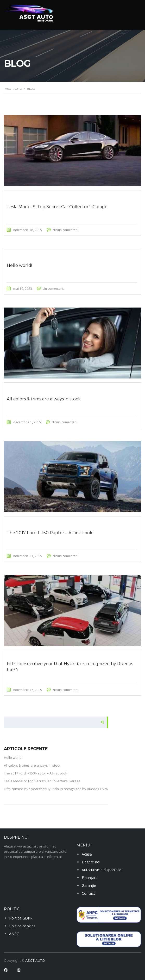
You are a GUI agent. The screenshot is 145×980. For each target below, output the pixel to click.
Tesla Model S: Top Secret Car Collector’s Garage (42, 781)
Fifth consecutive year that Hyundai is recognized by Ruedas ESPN (56, 789)
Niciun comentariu (66, 230)
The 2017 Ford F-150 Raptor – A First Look (36, 773)
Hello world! (13, 757)
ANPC (14, 934)
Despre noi (91, 862)
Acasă (87, 854)
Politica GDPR (21, 918)
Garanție (89, 885)
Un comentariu (54, 289)
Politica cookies (22, 926)
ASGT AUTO (35, 960)
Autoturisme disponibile (102, 870)
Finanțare (90, 878)
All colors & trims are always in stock (32, 765)
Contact (88, 893)
